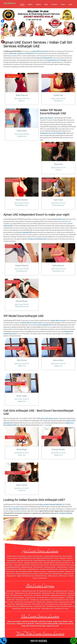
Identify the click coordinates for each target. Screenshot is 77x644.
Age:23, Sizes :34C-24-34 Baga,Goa (22, 100)
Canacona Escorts (62, 567)
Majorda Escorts (53, 576)
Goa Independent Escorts (60, 591)
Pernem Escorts (38, 567)
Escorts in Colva (67, 556)
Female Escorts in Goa (53, 606)
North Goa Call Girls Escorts (24, 571)
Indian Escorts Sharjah (61, 621)
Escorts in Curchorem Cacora (40, 565)
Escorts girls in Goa (30, 602)
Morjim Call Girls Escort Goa (25, 573)
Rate (46, 4)
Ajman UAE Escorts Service (41, 51)
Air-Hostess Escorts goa (44, 591)
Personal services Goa (22, 600)
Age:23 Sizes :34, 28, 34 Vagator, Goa (22, 400)
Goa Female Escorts (42, 597)
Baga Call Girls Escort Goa (25, 560)
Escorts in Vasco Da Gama (35, 556)
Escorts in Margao (60, 558)
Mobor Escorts (63, 576)
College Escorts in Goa (21, 593)
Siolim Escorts (22, 569)
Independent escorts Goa (23, 604)
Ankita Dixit (58, 95)
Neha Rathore (58, 266)
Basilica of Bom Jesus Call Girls (17, 556)
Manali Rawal (22, 301)
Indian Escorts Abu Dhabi (30, 621)
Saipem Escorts (69, 573)
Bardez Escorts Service (40, 571)
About (30, 4)
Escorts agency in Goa (65, 604)
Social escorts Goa (64, 602)
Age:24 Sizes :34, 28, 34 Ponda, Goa (22, 489)
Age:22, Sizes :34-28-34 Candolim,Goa (22, 135)
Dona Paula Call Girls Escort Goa (60, 565)
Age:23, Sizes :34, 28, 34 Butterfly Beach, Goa (22, 204)
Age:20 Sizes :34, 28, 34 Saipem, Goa (22, 365)
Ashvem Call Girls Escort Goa (43, 573)
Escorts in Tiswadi (17, 563)
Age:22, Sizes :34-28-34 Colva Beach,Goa (22, 270)
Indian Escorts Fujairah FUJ (25, 624)
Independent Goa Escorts (58, 595)
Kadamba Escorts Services (56, 571)
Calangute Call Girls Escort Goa (33, 563)
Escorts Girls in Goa (38, 604)
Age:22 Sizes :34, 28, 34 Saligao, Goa (58, 365)
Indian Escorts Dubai (14, 621)
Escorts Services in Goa (68, 606)
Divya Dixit (58, 164)
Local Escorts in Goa (39, 606)
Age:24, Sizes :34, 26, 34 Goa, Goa (58, 169)
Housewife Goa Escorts (13, 591)
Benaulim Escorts (56, 560)
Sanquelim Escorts (26, 567)
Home (22, 4)
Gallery (38, 4)
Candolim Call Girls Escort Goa (49, 569)
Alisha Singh (22, 449)
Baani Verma (22, 485)
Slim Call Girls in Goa (17, 595)
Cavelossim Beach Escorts (22, 565)
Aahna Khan (58, 360)
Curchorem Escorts (50, 567)
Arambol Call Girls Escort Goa (53, 556)
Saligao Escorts (11, 576)
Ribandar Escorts (58, 573)
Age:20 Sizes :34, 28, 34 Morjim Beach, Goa (58, 204)
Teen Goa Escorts (61, 593)
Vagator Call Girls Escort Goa (25, 576)
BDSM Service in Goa (26, 606)
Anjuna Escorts (64, 569)
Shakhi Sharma (22, 266)
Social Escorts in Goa (18, 608)
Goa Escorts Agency (18, 597)
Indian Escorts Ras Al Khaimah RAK (46, 624)
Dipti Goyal (58, 200)
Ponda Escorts (43, 578)
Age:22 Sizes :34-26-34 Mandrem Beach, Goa (22, 305)
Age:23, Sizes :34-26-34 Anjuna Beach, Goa (58, 270)
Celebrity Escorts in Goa (29, 591)
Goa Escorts (37, 595)
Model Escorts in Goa (49, 593)
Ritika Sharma (22, 95)
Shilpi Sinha (22, 131)
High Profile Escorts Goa (33, 608)
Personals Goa (34, 600)
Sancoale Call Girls (49, 563)
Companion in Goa (52, 602)
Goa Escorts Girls (30, 597)
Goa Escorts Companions (57, 597)
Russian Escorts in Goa (61, 608)
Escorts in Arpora (12, 558)
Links (70, 4)
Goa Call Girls (46, 595)
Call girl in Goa (41, 602)
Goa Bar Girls (11, 600)
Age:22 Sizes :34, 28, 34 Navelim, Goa (58, 454)
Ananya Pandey (58, 449)
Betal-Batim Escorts (41, 576)
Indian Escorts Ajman (45, 621)
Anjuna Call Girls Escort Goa (27, 558)
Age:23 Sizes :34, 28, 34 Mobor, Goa (22, 454)
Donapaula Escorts (33, 569)
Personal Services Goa (12, 606)
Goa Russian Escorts (47, 608)
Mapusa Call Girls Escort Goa (45, 558)
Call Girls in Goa (28, 595)
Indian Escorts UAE (53, 626)
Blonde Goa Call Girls (35, 593)
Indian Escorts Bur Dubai (38, 626)
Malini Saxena (22, 200)
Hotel (63, 4)
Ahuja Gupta (22, 396)
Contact (54, 4)
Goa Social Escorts (45, 600)
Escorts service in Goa (51, 604)
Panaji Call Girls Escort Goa (42, 560)
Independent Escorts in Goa (60, 600)
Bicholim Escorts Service (63, 563)
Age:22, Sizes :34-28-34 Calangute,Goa (58, 100)
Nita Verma (22, 360)
